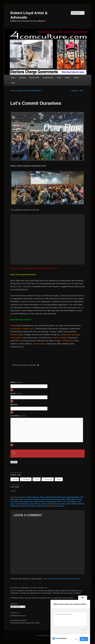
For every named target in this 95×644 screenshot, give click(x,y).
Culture (67, 78)
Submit (14, 462)
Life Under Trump (17, 502)
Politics (59, 502)
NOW (13, 83)
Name (17, 382)
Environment (56, 499)
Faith (63, 499)
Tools (59, 78)
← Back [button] (16, 358)
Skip (76, 639)
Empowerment (48, 78)
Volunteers (32, 506)
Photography (51, 502)
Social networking (23, 504)
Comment (18, 416)
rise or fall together (69, 502)
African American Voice (48, 497)
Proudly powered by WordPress (47, 635)
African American (33, 497)
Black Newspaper (73, 497)
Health (68, 499)
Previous (74, 91)
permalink (61, 506)
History (76, 78)
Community (28, 499)
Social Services (35, 504)
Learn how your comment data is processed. (61, 579)
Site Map (22, 78)
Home (13, 78)
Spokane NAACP (71, 504)
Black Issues (62, 497)
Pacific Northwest (39, 502)
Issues (79, 499)
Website (14, 404)
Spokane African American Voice (53, 504)
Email (17, 393)
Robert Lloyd (36, 91)
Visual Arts (24, 506)
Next (82, 91)
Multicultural (28, 502)
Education (36, 499)
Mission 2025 (34, 78)
